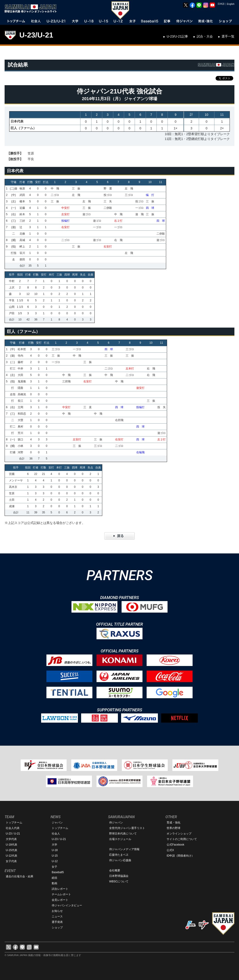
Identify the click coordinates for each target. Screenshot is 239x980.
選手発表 (57, 922)
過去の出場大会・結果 (20, 876)
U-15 (55, 856)
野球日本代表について (123, 834)
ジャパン (57, 823)
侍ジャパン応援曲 (120, 860)
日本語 (221, 4)
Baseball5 (58, 872)
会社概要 (115, 870)
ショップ (57, 928)
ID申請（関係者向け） (180, 856)
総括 (54, 878)
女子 (54, 867)
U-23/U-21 (36, 35)
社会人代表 (13, 828)
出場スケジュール (120, 839)
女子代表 (11, 861)
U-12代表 (11, 856)
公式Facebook (175, 845)
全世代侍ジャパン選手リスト (127, 828)
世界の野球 (174, 828)
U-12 (55, 861)
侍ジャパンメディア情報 (124, 849)
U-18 (55, 850)
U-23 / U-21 (13, 834)
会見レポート (60, 900)
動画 (54, 883)
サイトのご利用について (182, 839)
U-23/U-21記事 (177, 36)
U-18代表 (11, 845)
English (231, 4)
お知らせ (57, 911)
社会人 (56, 834)
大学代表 (11, 839)
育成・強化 (174, 823)
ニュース (57, 916)
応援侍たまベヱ (119, 855)
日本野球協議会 (119, 876)
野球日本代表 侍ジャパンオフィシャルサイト (32, 9)
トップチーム (14, 823)
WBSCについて (119, 881)
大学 (54, 845)
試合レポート (60, 889)
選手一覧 (228, 36)
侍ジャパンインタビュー (67, 905)
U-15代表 (11, 850)
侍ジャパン (116, 823)
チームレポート (61, 894)
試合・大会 (205, 36)
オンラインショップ (179, 834)
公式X (170, 850)
